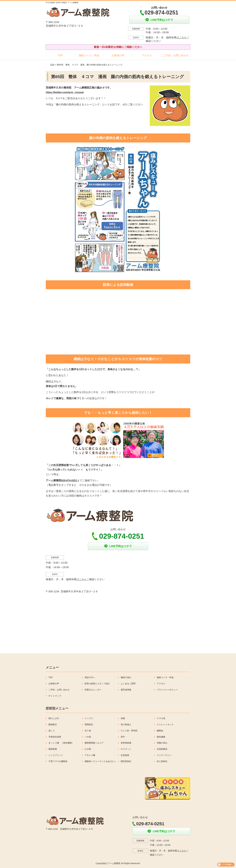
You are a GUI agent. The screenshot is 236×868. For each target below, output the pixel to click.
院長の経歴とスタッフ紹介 (97, 684)
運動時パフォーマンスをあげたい (100, 761)
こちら (183, 38)
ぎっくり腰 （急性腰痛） (61, 743)
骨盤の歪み (162, 743)
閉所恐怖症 (126, 761)
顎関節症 (89, 724)
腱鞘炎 (160, 731)
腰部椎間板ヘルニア (94, 743)
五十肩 (88, 731)
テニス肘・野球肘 (129, 731)
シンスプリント (56, 755)
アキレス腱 (90, 755)
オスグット (126, 749)
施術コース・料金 (89, 55)
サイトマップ (55, 696)
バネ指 (88, 737)
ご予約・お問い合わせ (176, 55)
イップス (89, 718)
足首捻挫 (125, 755)
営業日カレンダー (93, 690)
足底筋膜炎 (162, 749)
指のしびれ (54, 718)
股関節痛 (53, 749)
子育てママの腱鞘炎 (58, 761)
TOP (60, 55)
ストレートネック (165, 724)
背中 (123, 737)
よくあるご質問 (128, 684)
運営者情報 (126, 690)
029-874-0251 (69, 480)
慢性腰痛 (161, 737)
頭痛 (123, 718)
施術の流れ (126, 677)
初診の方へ (90, 677)
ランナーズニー (164, 755)
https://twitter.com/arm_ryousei (65, 92)
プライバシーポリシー (167, 690)
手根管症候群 (55, 737)
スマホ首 (161, 718)
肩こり (52, 731)
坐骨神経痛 (126, 743)
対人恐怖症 (162, 761)
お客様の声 (118, 55)
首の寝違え (126, 724)
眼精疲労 (53, 724)
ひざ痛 (88, 749)
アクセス (147, 55)
